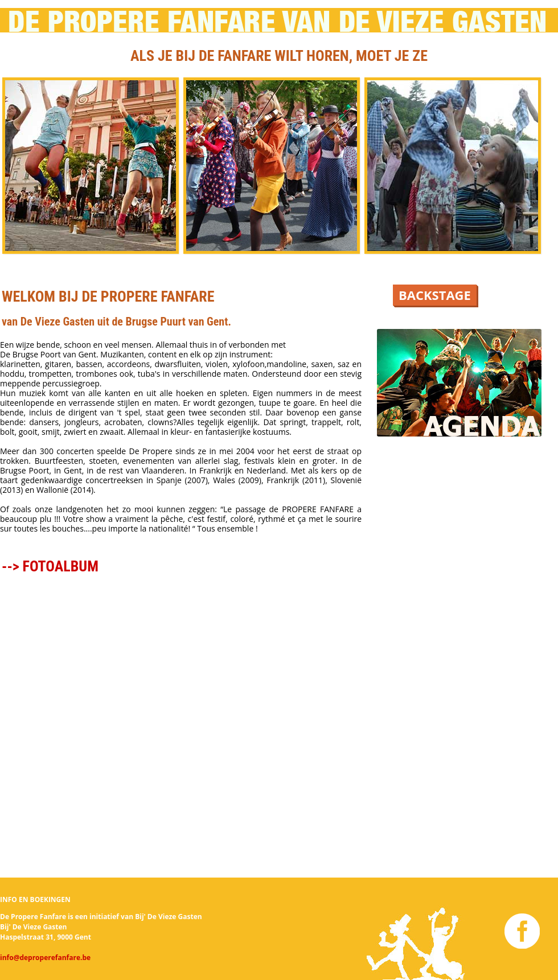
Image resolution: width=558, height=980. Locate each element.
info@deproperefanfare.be (45, 958)
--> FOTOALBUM (50, 566)
